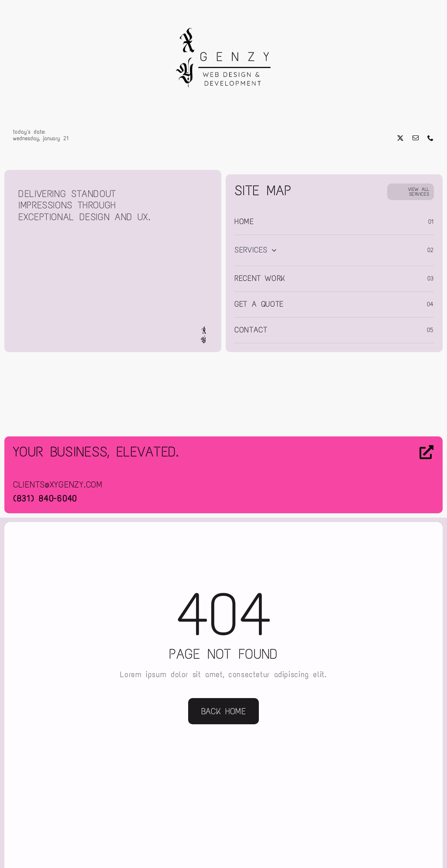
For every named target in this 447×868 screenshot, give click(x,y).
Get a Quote (259, 304)
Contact (251, 330)
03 (431, 278)
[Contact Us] (383, 476)
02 (431, 250)
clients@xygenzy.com (58, 484)
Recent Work (260, 278)
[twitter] (401, 138)
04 (430, 304)
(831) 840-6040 (45, 498)
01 (431, 222)
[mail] (416, 138)
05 (430, 330)
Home (244, 221)
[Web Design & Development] (223, 17)
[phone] (431, 138)
